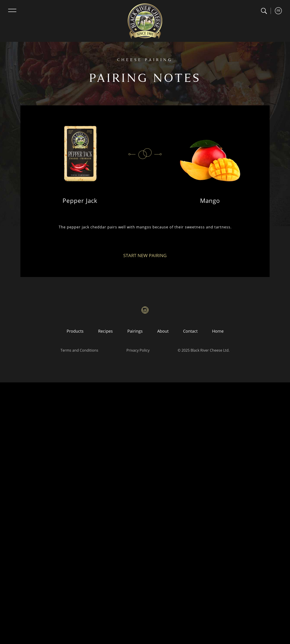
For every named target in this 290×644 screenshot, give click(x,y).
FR (278, 11)
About (163, 331)
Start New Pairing (145, 255)
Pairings (135, 331)
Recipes (105, 331)
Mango (210, 201)
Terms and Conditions (79, 350)
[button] (264, 11)
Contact (190, 331)
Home (218, 331)
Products (75, 331)
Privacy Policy (138, 350)
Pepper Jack (80, 201)
